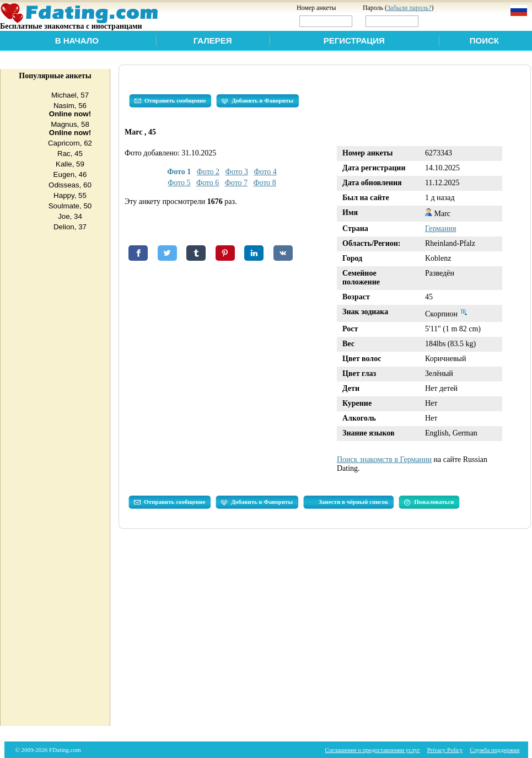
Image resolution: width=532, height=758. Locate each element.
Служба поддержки (495, 750)
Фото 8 (265, 183)
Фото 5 (179, 183)
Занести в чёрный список (353, 502)
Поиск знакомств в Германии (384, 459)
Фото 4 (265, 172)
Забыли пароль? (409, 8)
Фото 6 (208, 183)
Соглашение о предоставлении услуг (373, 750)
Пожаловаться (429, 502)
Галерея (213, 41)
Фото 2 (208, 172)
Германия (440, 229)
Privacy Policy (445, 750)
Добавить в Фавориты (257, 101)
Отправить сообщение (170, 101)
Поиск (484, 41)
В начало (77, 41)
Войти (444, 21)
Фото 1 (179, 172)
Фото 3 (237, 172)
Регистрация (354, 41)
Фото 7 (236, 183)
